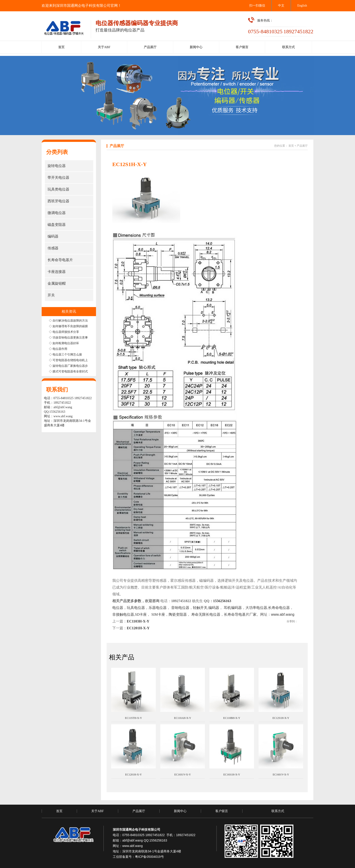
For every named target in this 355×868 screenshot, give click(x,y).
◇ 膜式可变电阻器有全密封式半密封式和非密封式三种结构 (88, 371)
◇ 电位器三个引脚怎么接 (65, 354)
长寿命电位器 (279, 608)
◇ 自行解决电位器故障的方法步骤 (71, 321)
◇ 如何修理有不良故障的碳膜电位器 (73, 326)
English (302, 6)
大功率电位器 (256, 608)
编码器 (214, 608)
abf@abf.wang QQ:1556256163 (145, 840)
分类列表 (57, 152)
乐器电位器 (158, 608)
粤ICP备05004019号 (149, 857)
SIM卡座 (158, 614)
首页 (291, 146)
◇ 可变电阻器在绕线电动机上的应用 (73, 360)
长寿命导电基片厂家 (240, 614)
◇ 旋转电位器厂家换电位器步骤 (70, 366)
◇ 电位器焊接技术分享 (64, 332)
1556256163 (222, 601)
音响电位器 (180, 608)
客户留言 (222, 811)
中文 (281, 6)
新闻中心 (180, 811)
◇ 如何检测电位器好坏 (64, 343)
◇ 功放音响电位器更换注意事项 (70, 337)
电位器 (118, 608)
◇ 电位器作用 (58, 349)
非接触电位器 (123, 614)
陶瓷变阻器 (178, 614)
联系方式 (278, 811)
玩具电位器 (136, 608)
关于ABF (97, 811)
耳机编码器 (233, 608)
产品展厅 (302, 146)
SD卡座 (141, 614)
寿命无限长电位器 (206, 614)
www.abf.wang (63, 416)
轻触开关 (200, 608)
